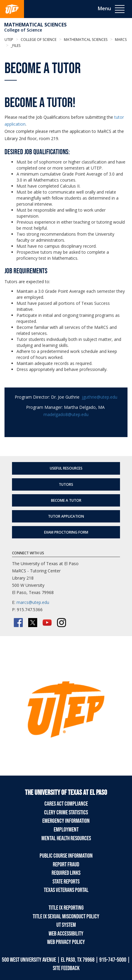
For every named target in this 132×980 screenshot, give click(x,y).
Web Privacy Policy (66, 942)
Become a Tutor (66, 500)
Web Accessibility (66, 934)
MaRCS (120, 40)
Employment (66, 830)
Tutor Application (66, 516)
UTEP (9, 40)
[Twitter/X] (33, 623)
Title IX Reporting (66, 908)
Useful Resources (66, 468)
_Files (15, 46)
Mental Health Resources (66, 838)
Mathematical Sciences (35, 25)
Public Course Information (66, 856)
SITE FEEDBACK (66, 968)
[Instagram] (61, 623)
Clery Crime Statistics (66, 813)
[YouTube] (47, 623)
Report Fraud (66, 865)
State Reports (66, 882)
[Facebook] (18, 623)
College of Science (23, 30)
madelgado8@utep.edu (66, 414)
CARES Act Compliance (66, 804)
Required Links (66, 873)
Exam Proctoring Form (66, 532)
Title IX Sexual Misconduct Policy (66, 917)
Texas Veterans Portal (66, 890)
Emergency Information (66, 821)
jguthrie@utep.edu (100, 397)
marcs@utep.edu (33, 602)
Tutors (66, 484)
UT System (66, 925)
